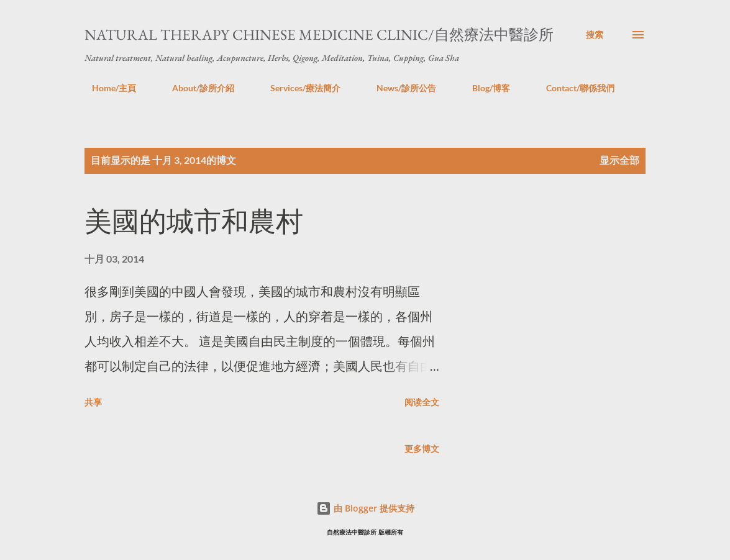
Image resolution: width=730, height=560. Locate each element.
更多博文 (422, 449)
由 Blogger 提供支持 (365, 508)
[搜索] (595, 35)
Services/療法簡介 (298, 88)
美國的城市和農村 (194, 221)
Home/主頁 (107, 88)
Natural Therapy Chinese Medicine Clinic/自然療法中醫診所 (319, 34)
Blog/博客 (484, 88)
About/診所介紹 (196, 88)
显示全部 (619, 160)
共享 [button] (93, 402)
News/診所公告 (399, 88)
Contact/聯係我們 (573, 88)
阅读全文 (422, 402)
